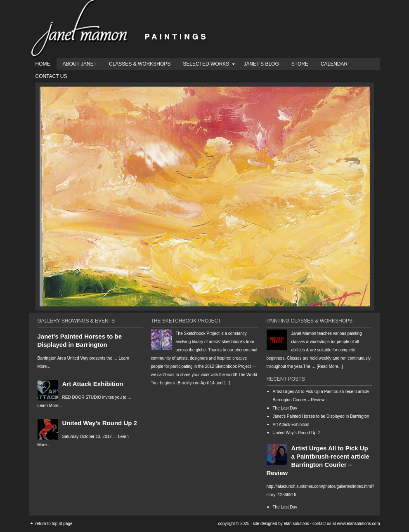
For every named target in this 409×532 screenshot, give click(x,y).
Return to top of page (54, 524)
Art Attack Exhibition (93, 384)
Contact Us (51, 76)
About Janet (80, 64)
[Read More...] (330, 366)
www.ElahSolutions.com (359, 524)
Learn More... (50, 406)
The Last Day (285, 408)
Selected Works (206, 65)
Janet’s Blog (261, 64)
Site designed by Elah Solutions (281, 524)
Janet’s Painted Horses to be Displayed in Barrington (321, 416)
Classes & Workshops (140, 64)
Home (43, 64)
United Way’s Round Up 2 (100, 423)
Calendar (334, 64)
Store (300, 64)
